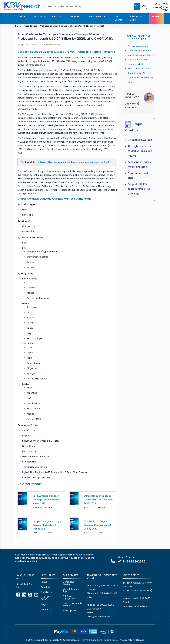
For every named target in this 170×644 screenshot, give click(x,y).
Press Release (31, 26)
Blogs (43, 604)
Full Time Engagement (70, 597)
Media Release (97, 16)
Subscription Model (136, 18)
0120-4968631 (94, 609)
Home (22, 16)
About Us (38, 16)
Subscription (69, 611)
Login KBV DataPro (46, 598)
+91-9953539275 (24, 584)
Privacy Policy (127, 640)
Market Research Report (72, 590)
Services (75, 16)
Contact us (47, 609)
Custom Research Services (72, 604)
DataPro (157, 16)
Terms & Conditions (92, 640)
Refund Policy (111, 640)
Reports (57, 16)
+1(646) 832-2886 (161, 9)
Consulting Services (68, 583)
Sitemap (140, 640)
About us (45, 587)
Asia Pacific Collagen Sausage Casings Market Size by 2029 (97, 525)
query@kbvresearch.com (100, 617)
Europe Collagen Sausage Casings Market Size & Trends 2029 (47, 525)
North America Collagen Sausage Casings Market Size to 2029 (46, 500)
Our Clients (119, 18)
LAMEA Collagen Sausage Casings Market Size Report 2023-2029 (99, 500)
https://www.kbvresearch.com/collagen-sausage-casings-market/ (71, 162)
